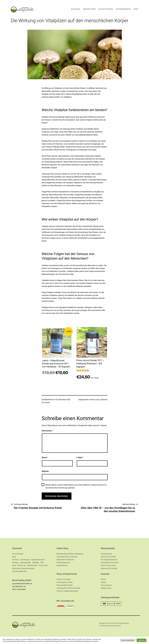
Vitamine (104, 400)
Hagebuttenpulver (38, 560)
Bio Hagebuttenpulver (109, 560)
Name (45, 457)
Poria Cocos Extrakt (108, 565)
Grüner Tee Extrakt (64, 579)
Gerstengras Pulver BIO (110, 563)
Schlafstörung (106, 9)
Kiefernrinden (32, 565)
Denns (48, 402)
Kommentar (47, 431)
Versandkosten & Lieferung (67, 557)
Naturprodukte (123, 9)
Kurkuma (16, 560)
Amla (14, 565)
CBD (42, 563)
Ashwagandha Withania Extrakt (68, 588)
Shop (136, 9)
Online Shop (62, 548)
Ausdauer (76, 9)
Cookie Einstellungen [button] (128, 640)
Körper (103, 582)
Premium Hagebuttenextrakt (67, 591)
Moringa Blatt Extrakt (65, 585)
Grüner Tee (22, 565)
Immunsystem (89, 9)
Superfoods (71, 574)
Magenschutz (106, 588)
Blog (14, 557)
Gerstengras (25, 560)
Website (45, 471)
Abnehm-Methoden (20, 571)
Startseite (17, 548)
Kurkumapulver (107, 554)
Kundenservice (62, 565)
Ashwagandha (25, 563)
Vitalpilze (36, 563)
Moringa (15, 563)
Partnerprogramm (63, 563)
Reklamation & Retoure (65, 560)
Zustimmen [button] (141, 640)
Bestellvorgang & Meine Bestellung (70, 554)
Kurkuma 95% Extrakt (109, 568)
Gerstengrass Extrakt (64, 582)
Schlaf (103, 579)
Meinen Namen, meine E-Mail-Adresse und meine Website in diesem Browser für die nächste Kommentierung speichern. (76, 486)
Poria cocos (95, 400)
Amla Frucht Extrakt (108, 557)
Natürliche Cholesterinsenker (23, 568)
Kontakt (20, 554)
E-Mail (80, 457)
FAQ (14, 554)
